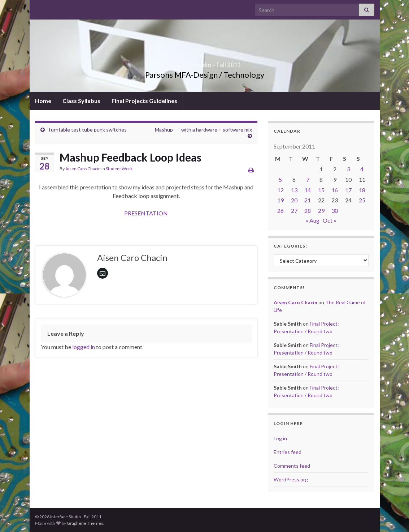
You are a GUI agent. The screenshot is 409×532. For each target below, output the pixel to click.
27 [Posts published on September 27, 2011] (294, 211)
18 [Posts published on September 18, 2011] (362, 190)
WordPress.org (291, 479)
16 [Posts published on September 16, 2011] (335, 190)
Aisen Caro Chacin (83, 169)
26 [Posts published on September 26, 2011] (280, 211)
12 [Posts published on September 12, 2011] (280, 190)
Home (43, 101)
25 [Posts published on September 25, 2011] (362, 200)
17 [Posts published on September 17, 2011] (348, 190)
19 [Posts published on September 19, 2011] (280, 200)
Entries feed (288, 452)
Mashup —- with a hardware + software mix (203, 130)
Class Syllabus (81, 101)
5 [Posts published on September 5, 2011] (280, 179)
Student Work (119, 169)
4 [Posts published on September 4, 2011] (362, 169)
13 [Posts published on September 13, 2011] (294, 190)
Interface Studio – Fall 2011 (205, 63)
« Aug (313, 220)
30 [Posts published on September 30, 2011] (335, 211)
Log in (280, 438)
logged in (84, 347)
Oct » (330, 220)
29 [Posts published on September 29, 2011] (321, 211)
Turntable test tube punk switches (87, 130)
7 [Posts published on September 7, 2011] (308, 179)
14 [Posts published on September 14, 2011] (308, 190)
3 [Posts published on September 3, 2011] (349, 169)
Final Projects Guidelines (144, 101)
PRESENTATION (146, 213)
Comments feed (292, 466)
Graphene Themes (85, 523)
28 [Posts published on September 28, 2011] (308, 211)
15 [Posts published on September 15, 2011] (321, 190)
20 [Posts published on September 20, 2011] (294, 200)
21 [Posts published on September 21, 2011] (308, 200)
